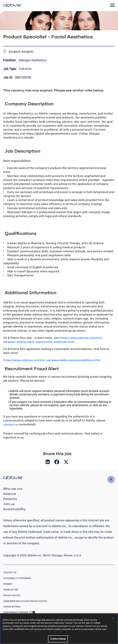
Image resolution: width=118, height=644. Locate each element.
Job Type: (10, 69)
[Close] (113, 618)
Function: (10, 60)
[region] (59, 629)
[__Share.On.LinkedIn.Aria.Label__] (48, 463)
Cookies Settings (12, 607)
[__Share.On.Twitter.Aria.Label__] (66, 463)
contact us (11, 424)
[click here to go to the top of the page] (111, 480)
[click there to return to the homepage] (59, 478)
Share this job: (57, 453)
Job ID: (8, 77)
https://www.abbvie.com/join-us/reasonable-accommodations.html (52, 360)
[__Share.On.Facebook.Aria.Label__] (57, 463)
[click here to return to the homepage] (12, 6)
